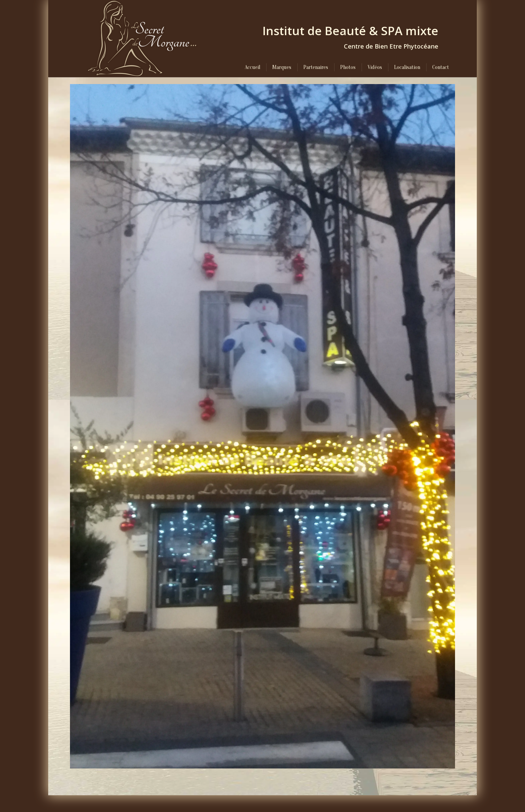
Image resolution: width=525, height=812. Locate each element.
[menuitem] (252, 67)
